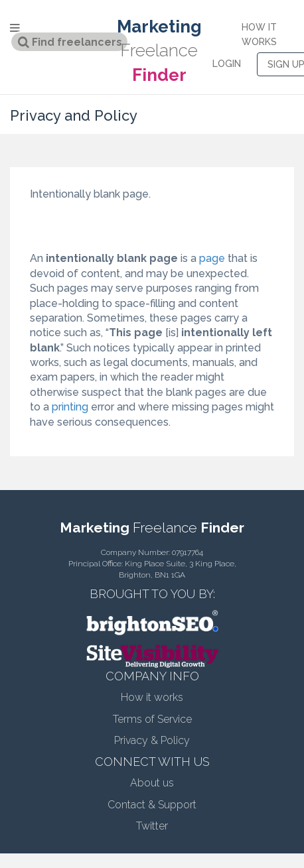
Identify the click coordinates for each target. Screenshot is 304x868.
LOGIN (227, 64)
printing (70, 407)
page (212, 258)
